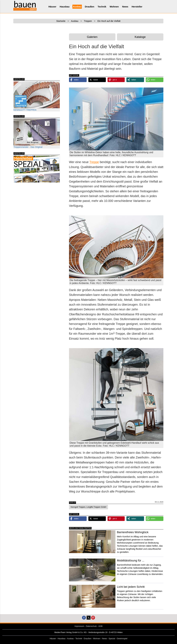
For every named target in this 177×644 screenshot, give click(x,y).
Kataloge (140, 37)
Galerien (92, 37)
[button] (78, 80)
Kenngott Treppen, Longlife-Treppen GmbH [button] (88, 507)
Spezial (112, 639)
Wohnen (114, 7)
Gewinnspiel (122, 639)
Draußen (90, 7)
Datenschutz (91, 626)
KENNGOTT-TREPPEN (37, 96)
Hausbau (65, 7)
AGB (100, 626)
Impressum (79, 626)
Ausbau (77, 7)
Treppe (94, 162)
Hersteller (137, 7)
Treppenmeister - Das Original (37, 133)
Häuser (52, 7)
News (125, 7)
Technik (102, 7)
